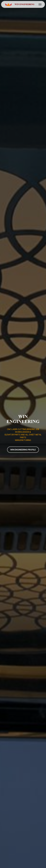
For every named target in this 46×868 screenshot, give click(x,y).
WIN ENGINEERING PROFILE (23, 450)
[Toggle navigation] (40, 4)
